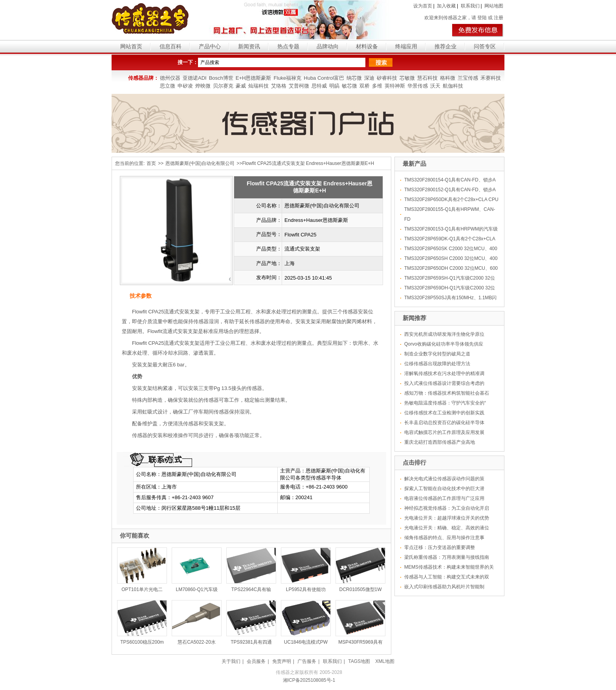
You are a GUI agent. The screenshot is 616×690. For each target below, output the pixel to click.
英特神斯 (395, 86)
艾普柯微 (299, 86)
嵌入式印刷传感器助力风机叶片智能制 (444, 587)
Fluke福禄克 (287, 78)
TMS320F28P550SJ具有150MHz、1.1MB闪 (450, 298)
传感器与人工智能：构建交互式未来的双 (447, 577)
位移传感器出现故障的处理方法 (437, 364)
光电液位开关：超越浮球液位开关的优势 (447, 518)
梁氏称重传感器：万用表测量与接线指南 (447, 557)
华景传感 (418, 86)
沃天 (435, 86)
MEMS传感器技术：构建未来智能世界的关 (449, 567)
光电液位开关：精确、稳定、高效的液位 (447, 528)
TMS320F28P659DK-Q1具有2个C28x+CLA (450, 239)
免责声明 (282, 661)
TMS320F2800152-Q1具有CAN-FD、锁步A (450, 190)
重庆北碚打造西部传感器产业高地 (440, 442)
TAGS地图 (359, 661)
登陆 (482, 18)
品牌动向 (328, 46)
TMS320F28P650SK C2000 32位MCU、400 (451, 249)
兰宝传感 (468, 78)
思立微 (168, 86)
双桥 (365, 86)
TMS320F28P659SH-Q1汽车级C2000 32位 (450, 278)
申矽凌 (185, 86)
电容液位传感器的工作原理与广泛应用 (444, 498)
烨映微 (203, 86)
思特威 (319, 86)
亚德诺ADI (195, 78)
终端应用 (406, 46)
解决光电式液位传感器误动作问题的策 (444, 479)
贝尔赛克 (223, 86)
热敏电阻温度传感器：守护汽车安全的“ (445, 403)
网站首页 (131, 46)
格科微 (448, 78)
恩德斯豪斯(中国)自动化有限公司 (200, 163)
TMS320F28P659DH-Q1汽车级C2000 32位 (450, 288)
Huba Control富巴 (324, 78)
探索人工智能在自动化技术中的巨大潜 (444, 489)
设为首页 (423, 6)
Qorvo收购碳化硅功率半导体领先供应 (444, 344)
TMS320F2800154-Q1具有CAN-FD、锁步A (450, 180)
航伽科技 (453, 86)
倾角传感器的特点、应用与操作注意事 (444, 538)
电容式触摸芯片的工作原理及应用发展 (444, 432)
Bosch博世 (221, 78)
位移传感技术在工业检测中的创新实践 (444, 413)
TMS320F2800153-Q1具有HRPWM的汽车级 (451, 229)
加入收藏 (446, 6)
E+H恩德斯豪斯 (254, 78)
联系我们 (470, 6)
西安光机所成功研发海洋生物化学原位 (444, 334)
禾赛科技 (491, 78)
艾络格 (279, 86)
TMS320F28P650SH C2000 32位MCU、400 (451, 258)
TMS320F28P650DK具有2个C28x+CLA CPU (451, 199)
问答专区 (485, 46)
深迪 (369, 78)
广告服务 (307, 661)
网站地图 (494, 6)
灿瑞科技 (258, 86)
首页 (151, 163)
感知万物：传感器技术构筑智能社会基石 (447, 393)
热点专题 (288, 46)
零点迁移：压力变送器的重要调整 (440, 547)
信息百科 (170, 46)
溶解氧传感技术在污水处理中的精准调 (444, 373)
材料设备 (367, 46)
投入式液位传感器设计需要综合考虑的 (444, 383)
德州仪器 (170, 78)
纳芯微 (354, 78)
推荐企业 (445, 46)
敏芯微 (349, 86)
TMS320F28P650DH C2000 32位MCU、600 (451, 268)
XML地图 (385, 661)
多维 (377, 86)
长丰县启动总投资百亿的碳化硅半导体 (444, 423)
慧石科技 (427, 78)
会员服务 (256, 661)
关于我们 (231, 661)
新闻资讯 (249, 46)
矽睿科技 (387, 78)
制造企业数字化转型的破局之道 (437, 354)
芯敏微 (407, 78)
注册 (499, 18)
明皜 (334, 86)
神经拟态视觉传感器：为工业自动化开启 (447, 508)
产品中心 (210, 46)
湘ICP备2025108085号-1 (309, 680)
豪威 (241, 86)
